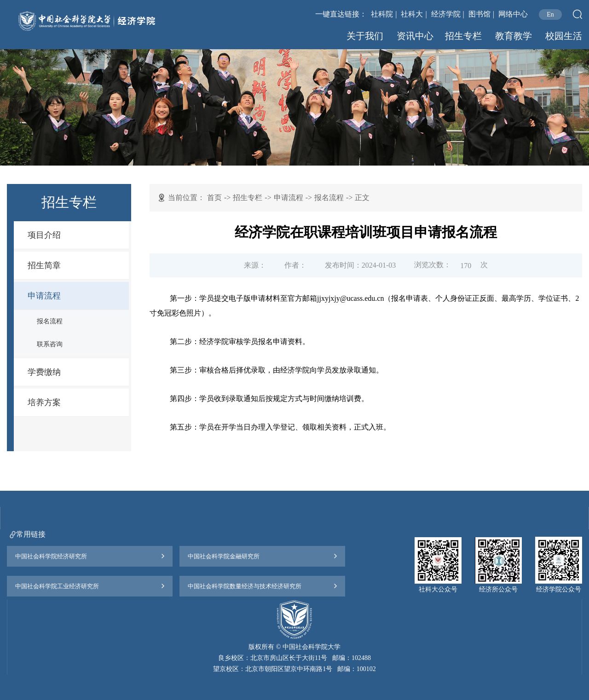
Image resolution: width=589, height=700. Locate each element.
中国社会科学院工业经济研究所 (57, 586)
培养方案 (44, 402)
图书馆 (479, 14)
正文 (362, 198)
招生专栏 (463, 36)
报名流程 (50, 321)
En (550, 14)
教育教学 (514, 36)
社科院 (382, 14)
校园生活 (564, 36)
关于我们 (365, 36)
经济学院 (446, 14)
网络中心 (513, 14)
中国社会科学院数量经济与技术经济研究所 (245, 586)
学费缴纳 (44, 372)
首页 (214, 198)
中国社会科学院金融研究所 (224, 556)
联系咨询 (50, 344)
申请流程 (44, 296)
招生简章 (44, 265)
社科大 (412, 14)
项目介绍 (44, 235)
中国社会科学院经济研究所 (51, 556)
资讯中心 (415, 36)
